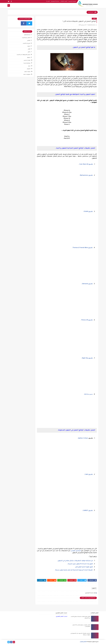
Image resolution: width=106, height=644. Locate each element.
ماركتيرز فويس (76, 551)
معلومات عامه (27, 75)
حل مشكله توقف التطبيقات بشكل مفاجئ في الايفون (75, 561)
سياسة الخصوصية (55, 1)
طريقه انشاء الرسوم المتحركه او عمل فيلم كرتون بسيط (74, 570)
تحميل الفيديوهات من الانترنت (24, 55)
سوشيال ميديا (27, 63)
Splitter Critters (83, 438)
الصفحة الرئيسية (72, 1)
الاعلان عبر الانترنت (26, 38)
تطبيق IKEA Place (89, 394)
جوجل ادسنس (27, 60)
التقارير (29, 41)
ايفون (94, 19)
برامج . (29, 52)
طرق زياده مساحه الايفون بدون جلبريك (80, 564)
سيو (29, 66)
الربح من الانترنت (27, 43)
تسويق (29, 58)
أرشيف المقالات (64, 1)
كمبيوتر (29, 69)
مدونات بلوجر (27, 72)
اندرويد (29, 46)
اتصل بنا (48, 1)
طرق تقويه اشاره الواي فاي (84, 567)
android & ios (27, 35)
